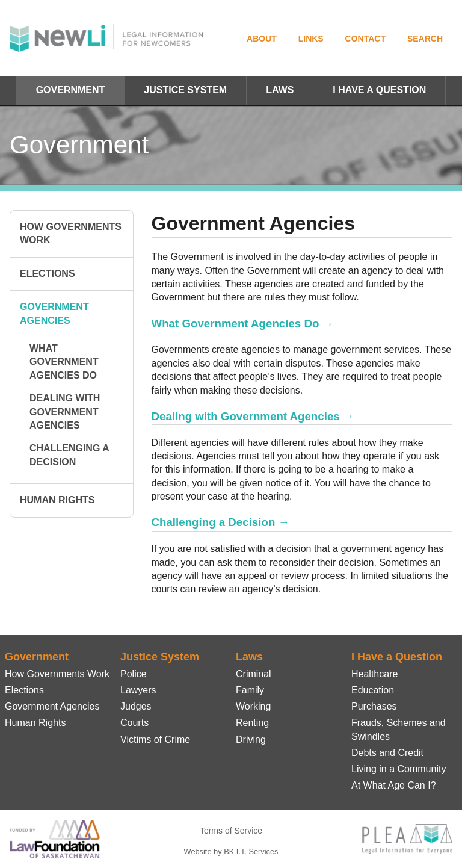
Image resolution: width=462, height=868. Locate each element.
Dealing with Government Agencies (65, 412)
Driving (251, 739)
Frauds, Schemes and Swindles (399, 729)
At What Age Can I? (394, 785)
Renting (252, 723)
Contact (365, 39)
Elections (48, 274)
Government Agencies (54, 313)
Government (71, 90)
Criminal (254, 674)
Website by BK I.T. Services (231, 851)
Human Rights (57, 500)
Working (253, 706)
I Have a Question (379, 90)
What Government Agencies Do (64, 362)
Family (250, 690)
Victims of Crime (155, 739)
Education (373, 690)
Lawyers (138, 690)
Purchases (374, 706)
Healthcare (374, 674)
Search (425, 39)
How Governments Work (71, 233)
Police (134, 674)
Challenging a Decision (69, 455)
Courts (134, 723)
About (262, 39)
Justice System (185, 90)
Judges (136, 706)
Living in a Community (399, 769)
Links (311, 39)
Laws (280, 90)
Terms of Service (231, 831)
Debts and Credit (387, 753)
